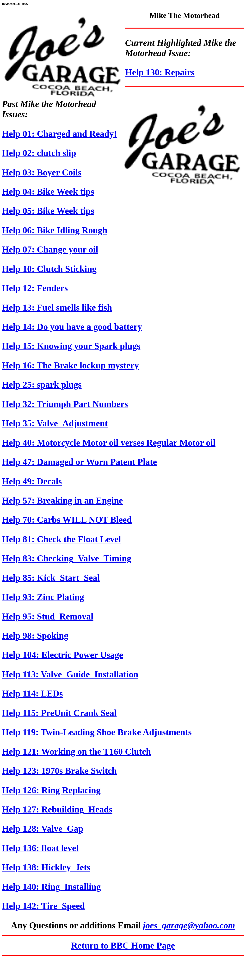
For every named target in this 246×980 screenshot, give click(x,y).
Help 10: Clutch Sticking (49, 269)
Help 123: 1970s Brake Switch (59, 771)
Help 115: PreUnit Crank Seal (59, 713)
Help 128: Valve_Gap (43, 829)
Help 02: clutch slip (39, 153)
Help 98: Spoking (35, 636)
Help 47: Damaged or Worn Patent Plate (79, 462)
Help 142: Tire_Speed (43, 906)
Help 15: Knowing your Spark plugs (71, 346)
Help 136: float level (40, 848)
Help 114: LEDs (32, 694)
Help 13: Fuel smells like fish (57, 308)
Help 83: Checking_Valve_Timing (67, 558)
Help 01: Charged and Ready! (59, 134)
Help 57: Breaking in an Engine (62, 501)
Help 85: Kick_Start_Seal (51, 578)
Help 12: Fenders (35, 288)
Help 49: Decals (32, 481)
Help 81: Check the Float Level (61, 539)
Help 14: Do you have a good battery (72, 327)
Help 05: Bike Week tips (48, 211)
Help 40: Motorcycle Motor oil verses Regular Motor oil (109, 443)
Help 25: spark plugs (42, 385)
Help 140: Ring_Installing (51, 887)
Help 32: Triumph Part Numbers (65, 404)
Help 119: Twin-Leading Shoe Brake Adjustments (97, 732)
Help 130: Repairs (160, 72)
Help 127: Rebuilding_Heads (57, 809)
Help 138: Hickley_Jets (46, 867)
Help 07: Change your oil (50, 250)
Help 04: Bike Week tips (48, 192)
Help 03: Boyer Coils (42, 172)
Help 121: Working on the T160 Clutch (76, 752)
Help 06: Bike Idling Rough (55, 230)
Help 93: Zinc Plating (43, 597)
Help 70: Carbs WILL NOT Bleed (67, 520)
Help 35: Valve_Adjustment (55, 423)
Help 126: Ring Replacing (51, 790)
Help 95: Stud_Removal (48, 616)
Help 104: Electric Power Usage (62, 655)
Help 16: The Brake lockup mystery (70, 365)
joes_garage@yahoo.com (189, 925)
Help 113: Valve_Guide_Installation (70, 674)
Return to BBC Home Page (123, 946)
